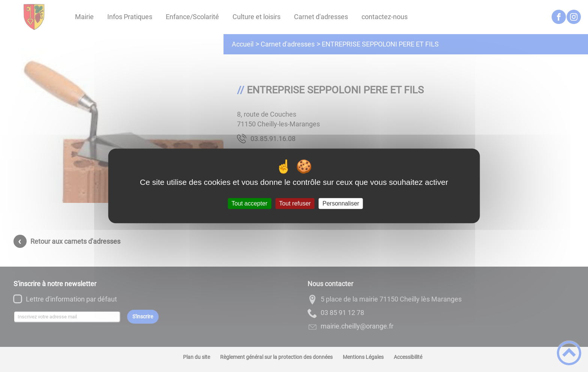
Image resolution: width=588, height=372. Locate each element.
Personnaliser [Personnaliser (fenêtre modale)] (341, 203)
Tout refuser (295, 203)
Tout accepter (249, 203)
